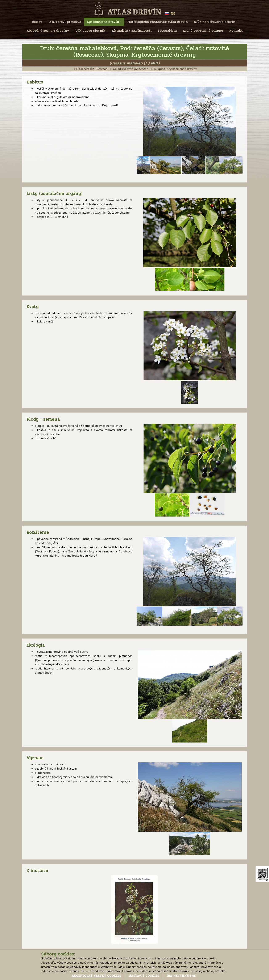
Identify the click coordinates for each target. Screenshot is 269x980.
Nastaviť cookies (144, 976)
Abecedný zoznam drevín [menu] (48, 31)
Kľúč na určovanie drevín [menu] (216, 22)
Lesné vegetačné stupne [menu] (203, 31)
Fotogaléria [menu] (167, 31)
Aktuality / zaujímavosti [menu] (132, 31)
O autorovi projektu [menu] (65, 22)
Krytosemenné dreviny (182, 69)
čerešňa (96, 69)
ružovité (136, 69)
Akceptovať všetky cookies (96, 976)
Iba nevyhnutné (181, 976)
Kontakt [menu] (236, 31)
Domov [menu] (37, 22)
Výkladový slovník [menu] (90, 31)
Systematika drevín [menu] (104, 22)
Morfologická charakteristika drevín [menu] (158, 22)
